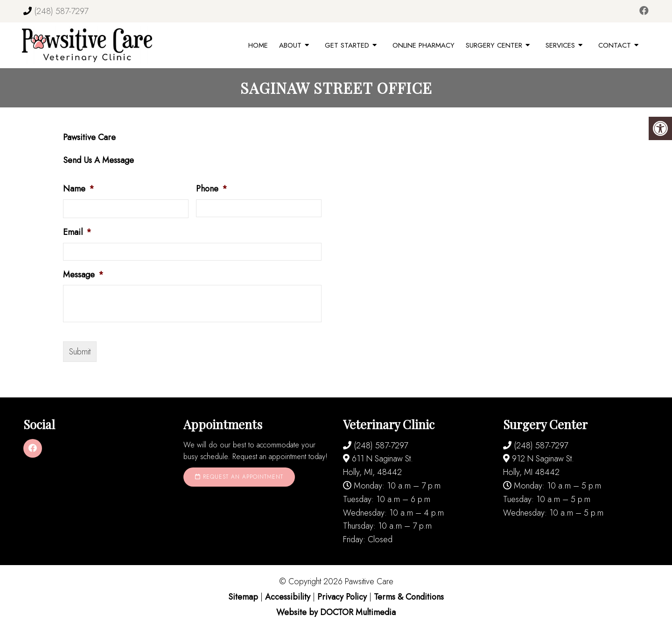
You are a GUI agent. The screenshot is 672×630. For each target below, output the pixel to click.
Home (258, 45)
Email (77, 232)
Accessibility (288, 597)
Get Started (347, 45)
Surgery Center (494, 45)
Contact (615, 45)
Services (560, 45)
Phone (212, 189)
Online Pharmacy (423, 45)
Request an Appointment (239, 477)
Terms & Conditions (409, 597)
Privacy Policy (343, 597)
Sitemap (243, 597)
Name (79, 189)
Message (83, 275)
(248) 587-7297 (61, 11)
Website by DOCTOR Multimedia (336, 612)
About (290, 45)
